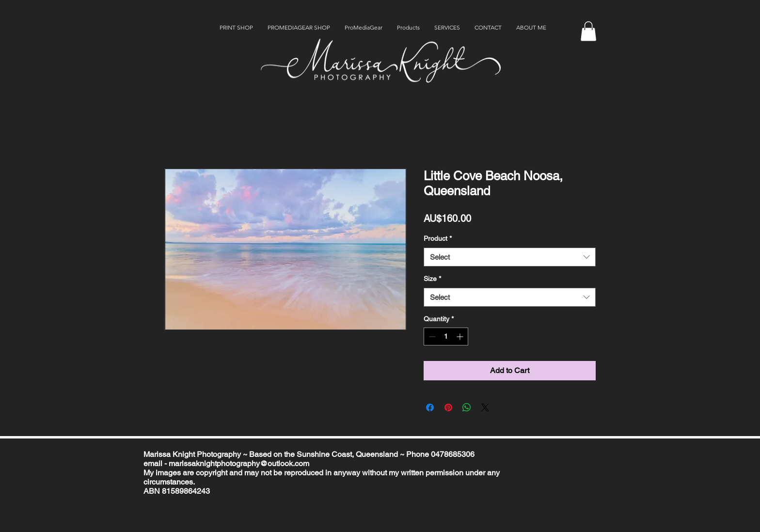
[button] (588, 31)
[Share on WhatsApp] (467, 407)
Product (438, 238)
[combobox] (510, 257)
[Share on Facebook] (430, 407)
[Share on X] (485, 407)
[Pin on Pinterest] (448, 407)
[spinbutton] (446, 336)
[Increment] (461, 336)
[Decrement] (431, 336)
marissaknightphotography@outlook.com (239, 463)
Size (432, 279)
